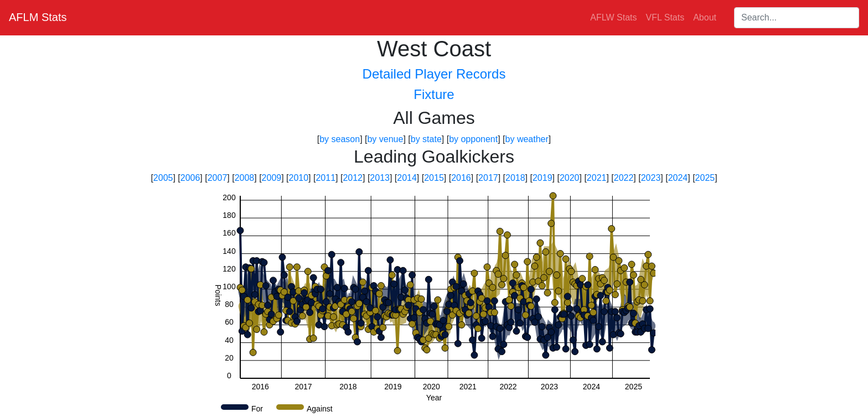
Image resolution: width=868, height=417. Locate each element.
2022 (624, 178)
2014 (407, 178)
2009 (272, 178)
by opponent (473, 139)
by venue (385, 139)
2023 (651, 178)
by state (426, 139)
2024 (678, 178)
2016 (461, 178)
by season (340, 139)
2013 (380, 178)
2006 (190, 178)
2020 (570, 178)
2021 (597, 178)
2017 (488, 178)
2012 (353, 178)
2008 (245, 178)
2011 (325, 178)
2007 (218, 178)
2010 (299, 178)
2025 (705, 178)
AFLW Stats (613, 17)
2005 (163, 178)
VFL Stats (665, 17)
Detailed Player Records (434, 74)
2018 (515, 178)
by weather (527, 139)
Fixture (434, 94)
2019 (542, 178)
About (705, 17)
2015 (434, 178)
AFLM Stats (38, 17)
